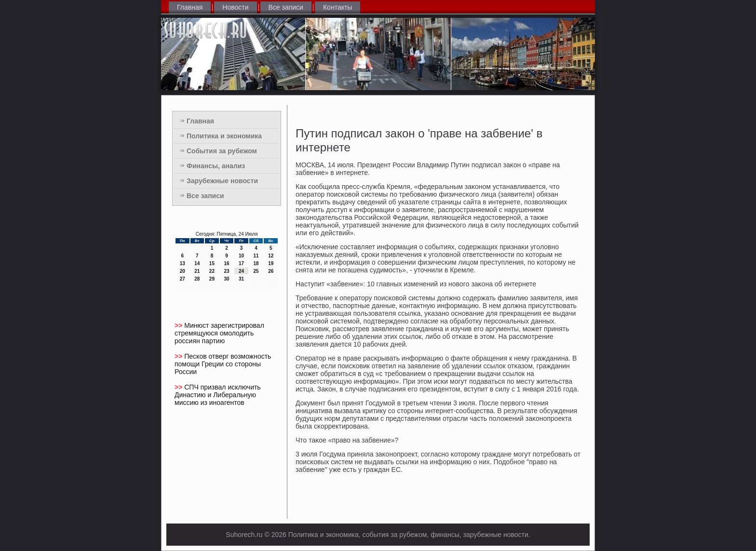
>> (179, 325)
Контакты (337, 7)
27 (182, 279)
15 (212, 263)
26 (271, 271)
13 (182, 263)
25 (256, 271)
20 (182, 271)
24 (241, 271)
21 (197, 271)
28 (197, 279)
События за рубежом (222, 151)
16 (226, 263)
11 (256, 256)
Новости (235, 7)
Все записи (286, 7)
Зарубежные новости (222, 181)
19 (271, 263)
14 (197, 263)
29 (212, 279)
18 (256, 263)
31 (241, 279)
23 (226, 271)
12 (271, 256)
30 (226, 279)
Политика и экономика (224, 136)
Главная (190, 7)
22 (212, 271)
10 (241, 256)
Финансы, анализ (216, 166)
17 (241, 263)
